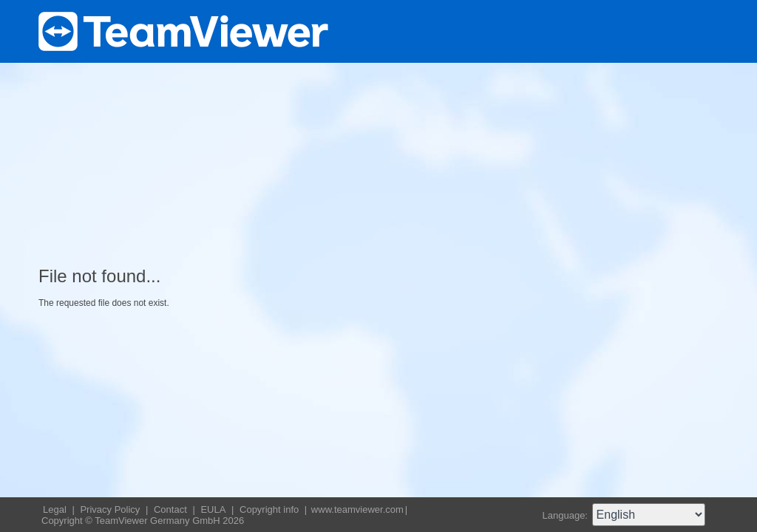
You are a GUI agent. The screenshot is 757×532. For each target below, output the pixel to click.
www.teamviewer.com (357, 509)
